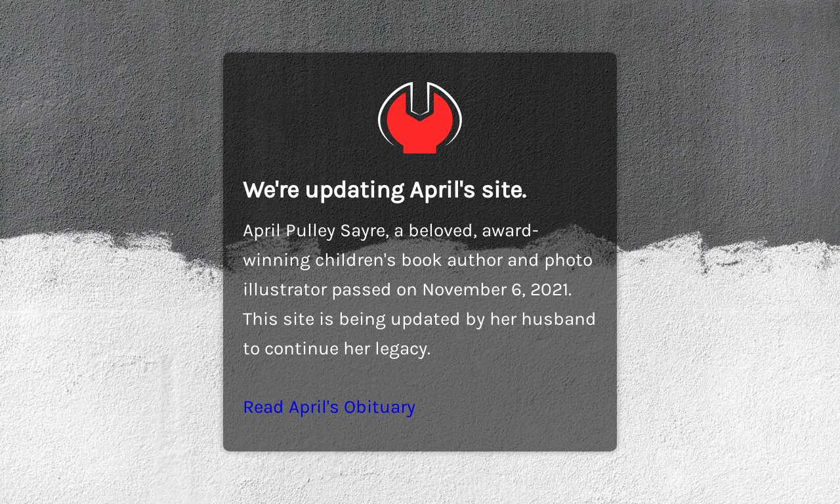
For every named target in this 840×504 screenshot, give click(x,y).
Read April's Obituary (329, 407)
